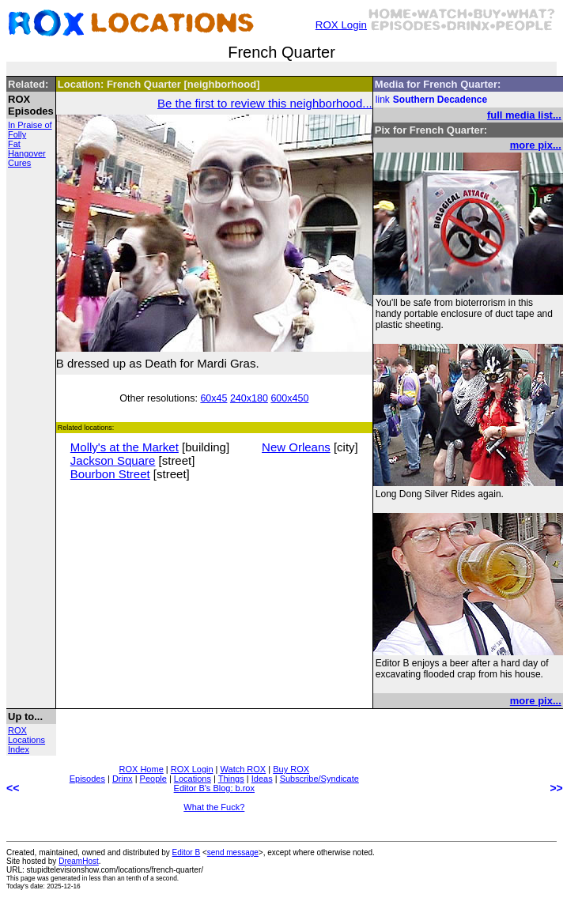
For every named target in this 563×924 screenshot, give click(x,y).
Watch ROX (244, 769)
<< (13, 788)
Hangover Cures (27, 158)
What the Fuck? (214, 807)
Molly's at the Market (125, 447)
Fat (14, 144)
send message (233, 852)
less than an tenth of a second (133, 878)
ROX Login (341, 25)
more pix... (536, 145)
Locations (193, 779)
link (383, 100)
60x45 (213, 398)
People (153, 779)
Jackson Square (113, 460)
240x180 (249, 398)
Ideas (262, 779)
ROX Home (142, 769)
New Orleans (296, 447)
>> (556, 788)
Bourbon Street (110, 474)
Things (231, 779)
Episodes (87, 779)
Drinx (123, 779)
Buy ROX (291, 769)
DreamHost (79, 861)
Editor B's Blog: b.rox (214, 788)
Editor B (187, 852)
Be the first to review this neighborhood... (265, 103)
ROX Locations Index (26, 740)
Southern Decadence (440, 100)
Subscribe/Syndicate (319, 779)
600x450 (289, 398)
